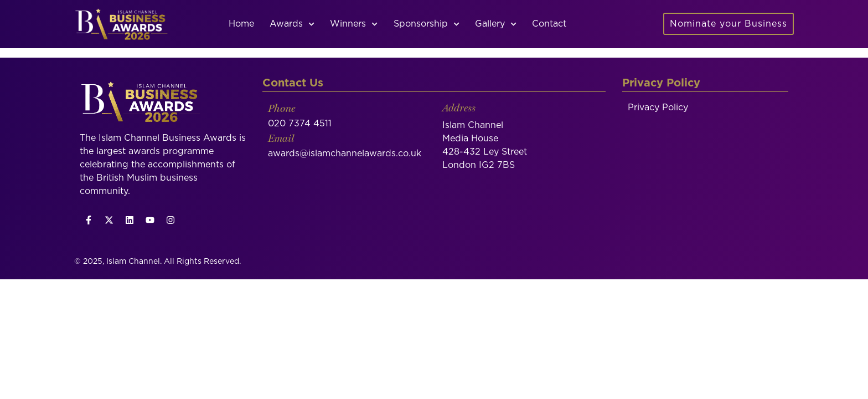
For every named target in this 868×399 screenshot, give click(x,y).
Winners (354, 24)
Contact (549, 24)
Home (241, 24)
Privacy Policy (658, 119)
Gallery (496, 24)
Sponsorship (427, 24)
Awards (292, 24)
